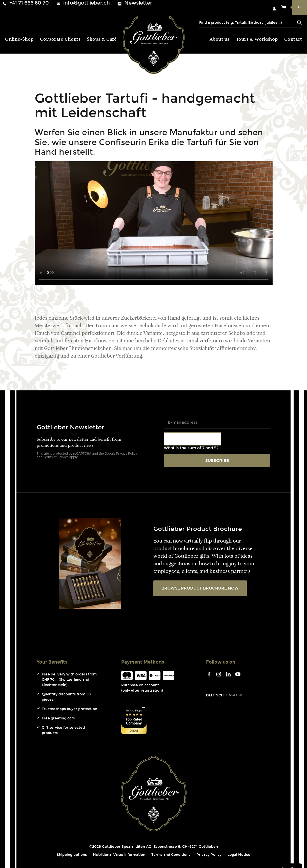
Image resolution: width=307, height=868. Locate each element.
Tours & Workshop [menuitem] (257, 40)
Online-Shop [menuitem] (19, 40)
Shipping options (72, 855)
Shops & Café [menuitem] (102, 40)
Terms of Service (56, 457)
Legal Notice (239, 855)
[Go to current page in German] (215, 695)
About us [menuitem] (220, 40)
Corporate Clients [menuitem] (60, 40)
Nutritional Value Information (119, 855)
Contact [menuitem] (293, 40)
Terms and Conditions (171, 855)
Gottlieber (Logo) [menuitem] (154, 38)
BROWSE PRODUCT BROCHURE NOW (200, 588)
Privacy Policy (127, 454)
